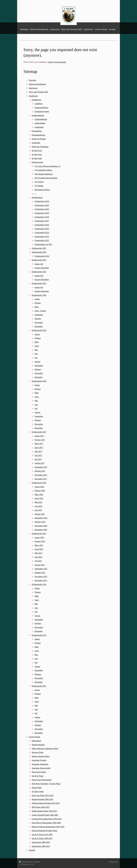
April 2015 (39, 549)
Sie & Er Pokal (38, 776)
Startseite (32, 80)
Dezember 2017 (41, 479)
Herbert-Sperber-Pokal (41, 756)
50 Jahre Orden (38, 792)
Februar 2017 (40, 440)
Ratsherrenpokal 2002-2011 (42, 799)
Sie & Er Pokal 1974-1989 (42, 835)
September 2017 (41, 467)
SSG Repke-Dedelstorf (44, 174)
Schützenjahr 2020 (39, 295)
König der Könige (39, 139)
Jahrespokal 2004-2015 (41, 846)
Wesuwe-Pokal (38, 752)
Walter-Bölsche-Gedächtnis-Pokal (45, 749)
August (38, 362)
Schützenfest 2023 (42, 205)
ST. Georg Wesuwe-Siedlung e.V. (48, 166)
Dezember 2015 (41, 580)
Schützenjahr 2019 (39, 330)
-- (35, 194)
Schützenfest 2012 (42, 240)
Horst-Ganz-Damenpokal (42, 780)
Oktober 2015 (40, 573)
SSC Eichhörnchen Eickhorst (46, 178)
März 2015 (39, 545)
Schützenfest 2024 (42, 201)
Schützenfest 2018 (42, 217)
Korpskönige (37, 131)
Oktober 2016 (40, 522)
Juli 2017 (38, 459)
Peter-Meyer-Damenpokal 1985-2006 (46, 823)
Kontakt (32, 850)
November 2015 (41, 577)
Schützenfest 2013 (42, 237)
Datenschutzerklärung (37, 84)
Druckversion (26, 862)
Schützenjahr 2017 (39, 432)
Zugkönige (36, 143)
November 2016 (41, 526)
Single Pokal (37, 788)
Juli (36, 358)
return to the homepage (57, 62)
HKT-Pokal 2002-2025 (41, 807)
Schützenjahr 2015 (39, 534)
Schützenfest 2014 (42, 233)
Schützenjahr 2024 (39, 252)
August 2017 (40, 463)
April (37, 346)
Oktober (38, 319)
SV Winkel (39, 186)
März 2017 (39, 444)
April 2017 (39, 448)
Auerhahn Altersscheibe (41, 768)
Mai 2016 (38, 502)
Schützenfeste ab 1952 (43, 244)
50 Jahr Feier (37, 155)
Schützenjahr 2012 (39, 686)
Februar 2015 (40, 541)
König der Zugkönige (40, 147)
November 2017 (41, 475)
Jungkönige (39, 127)
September (39, 315)
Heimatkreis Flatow (42, 190)
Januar (37, 299)
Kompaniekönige (38, 135)
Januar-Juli (39, 264)
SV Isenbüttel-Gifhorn (43, 170)
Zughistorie (33, 96)
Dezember (39, 326)
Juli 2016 (38, 510)
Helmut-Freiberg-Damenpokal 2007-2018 (48, 827)
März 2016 (39, 495)
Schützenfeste (37, 198)
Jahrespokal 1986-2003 (41, 842)
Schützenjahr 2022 (39, 272)
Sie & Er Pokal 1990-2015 (42, 838)
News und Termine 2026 (38, 92)
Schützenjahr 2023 (39, 260)
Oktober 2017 (40, 471)
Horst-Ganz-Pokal (39, 772)
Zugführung (36, 100)
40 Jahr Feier (37, 151)
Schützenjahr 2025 (39, 248)
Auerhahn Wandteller (40, 764)
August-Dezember (42, 268)
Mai (36, 350)
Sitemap (37, 862)
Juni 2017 (38, 455)
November (39, 323)
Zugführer (39, 104)
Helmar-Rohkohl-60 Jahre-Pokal (44, 831)
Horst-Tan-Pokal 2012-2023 (43, 796)
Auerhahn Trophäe (39, 760)
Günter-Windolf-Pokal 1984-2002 (45, 815)
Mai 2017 (38, 452)
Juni (36, 354)
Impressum (33, 88)
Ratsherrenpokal (38, 745)
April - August (40, 311)
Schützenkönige (38, 115)
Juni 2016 (38, 506)
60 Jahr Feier (37, 158)
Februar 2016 (40, 491)
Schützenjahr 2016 (39, 483)
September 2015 (41, 569)
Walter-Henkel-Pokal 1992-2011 (44, 811)
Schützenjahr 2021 (39, 283)
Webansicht (113, 862)
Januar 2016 (39, 487)
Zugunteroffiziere (42, 108)
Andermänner (40, 123)
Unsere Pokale (34, 737)
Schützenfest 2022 (42, 209)
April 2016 (39, 498)
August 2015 (40, 565)
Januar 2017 (39, 436)
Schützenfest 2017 (42, 221)
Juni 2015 (38, 557)
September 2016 (41, 518)
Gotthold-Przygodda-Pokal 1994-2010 (47, 819)
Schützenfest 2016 (42, 225)
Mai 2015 (38, 553)
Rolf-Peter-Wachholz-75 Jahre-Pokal (46, 784)
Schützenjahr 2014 (39, 584)
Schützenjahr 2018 (39, 381)
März (37, 307)
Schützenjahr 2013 (39, 635)
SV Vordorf (39, 182)
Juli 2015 (38, 561)
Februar (38, 303)
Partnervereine (37, 162)
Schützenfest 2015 (42, 229)
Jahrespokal (36, 741)
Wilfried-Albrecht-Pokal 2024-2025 (46, 803)
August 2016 (40, 514)
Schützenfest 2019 (42, 213)
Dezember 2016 (41, 530)
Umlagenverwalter (42, 111)
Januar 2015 (39, 538)
